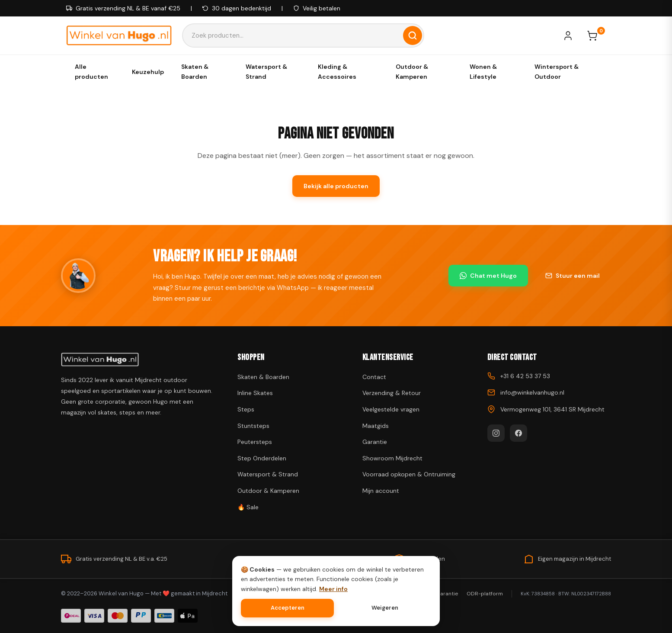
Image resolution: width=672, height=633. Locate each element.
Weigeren (385, 608)
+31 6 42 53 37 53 (525, 376)
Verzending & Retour (392, 393)
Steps (246, 409)
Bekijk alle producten (336, 186)
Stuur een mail (573, 276)
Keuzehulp (148, 72)
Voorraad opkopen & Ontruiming (409, 474)
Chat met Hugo (488, 276)
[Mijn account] (572, 35)
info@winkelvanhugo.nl (532, 392)
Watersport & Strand (266, 71)
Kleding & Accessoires (337, 71)
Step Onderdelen (262, 458)
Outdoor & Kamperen (412, 71)
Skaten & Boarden (195, 71)
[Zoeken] (413, 35)
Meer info (333, 589)
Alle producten (91, 71)
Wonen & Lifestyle (483, 71)
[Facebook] (518, 433)
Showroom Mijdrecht (392, 458)
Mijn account (381, 491)
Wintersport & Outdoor (557, 71)
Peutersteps (255, 442)
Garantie (375, 442)
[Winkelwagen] (596, 35)
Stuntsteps (253, 426)
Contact (374, 377)
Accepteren (288, 608)
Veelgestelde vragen (391, 409)
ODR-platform (485, 594)
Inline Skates (255, 393)
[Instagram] (496, 433)
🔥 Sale (248, 507)
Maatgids (376, 426)
